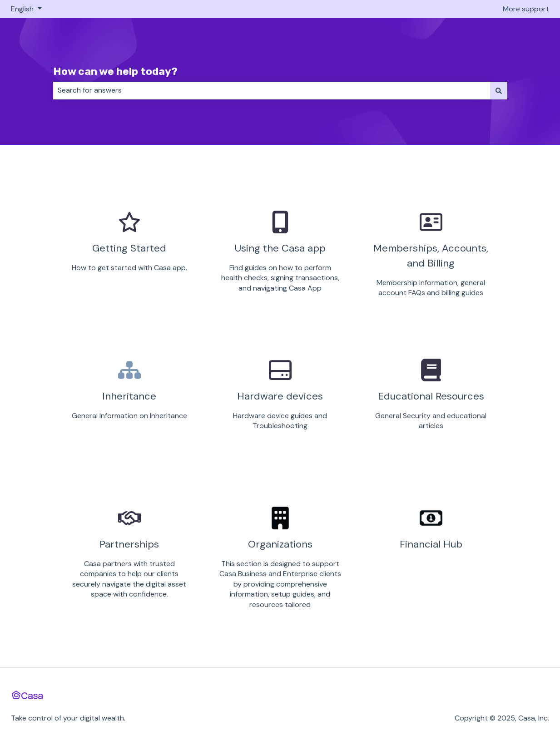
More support (526, 9)
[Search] (499, 90)
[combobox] (272, 90)
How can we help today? (115, 71)
